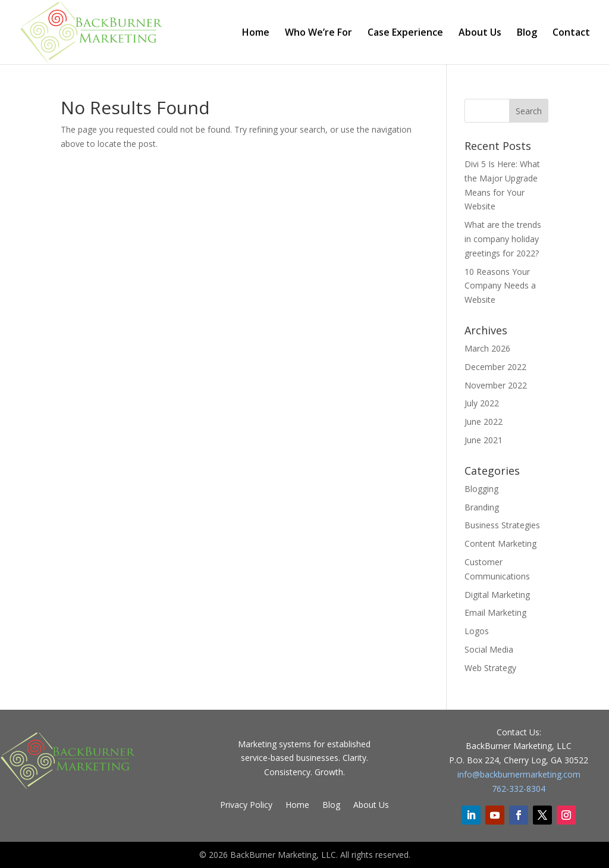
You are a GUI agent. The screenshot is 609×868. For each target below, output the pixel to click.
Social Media (489, 649)
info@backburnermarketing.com (519, 774)
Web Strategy (490, 668)
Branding (482, 507)
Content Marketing (500, 543)
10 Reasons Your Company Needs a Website (500, 286)
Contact (571, 33)
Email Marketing (495, 612)
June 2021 (484, 440)
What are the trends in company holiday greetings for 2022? (503, 239)
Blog (527, 33)
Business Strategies (502, 525)
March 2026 (487, 348)
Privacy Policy (246, 806)
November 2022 (496, 385)
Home (256, 33)
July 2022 (482, 403)
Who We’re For (318, 33)
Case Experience (405, 33)
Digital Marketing (497, 595)
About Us (480, 33)
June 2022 (484, 422)
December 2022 (495, 367)
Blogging (481, 489)
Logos (477, 631)
